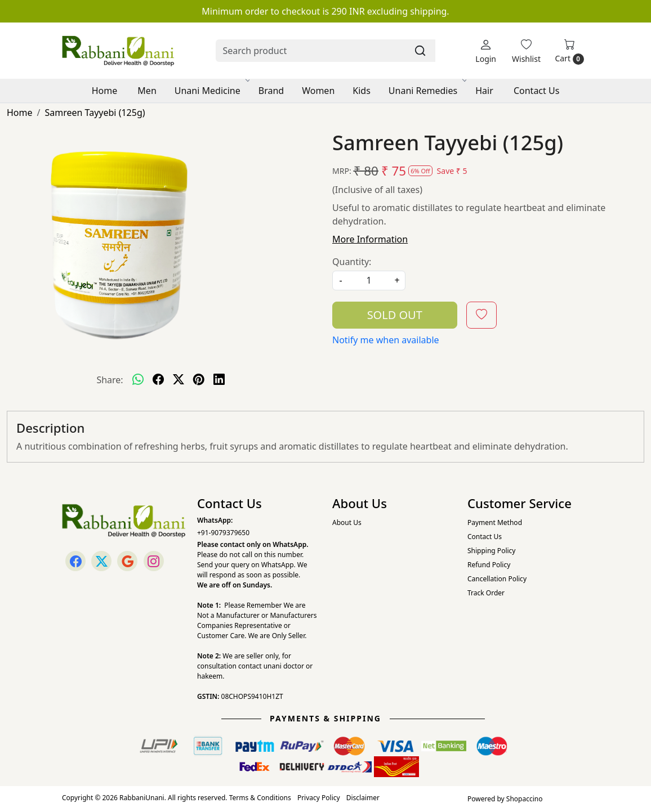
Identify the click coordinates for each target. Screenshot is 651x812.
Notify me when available (386, 340)
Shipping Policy (491, 551)
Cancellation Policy (497, 579)
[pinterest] (199, 380)
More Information (370, 239)
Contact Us (536, 91)
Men (147, 91)
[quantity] (369, 281)
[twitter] (179, 380)
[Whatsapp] (138, 380)
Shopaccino (525, 799)
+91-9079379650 (223, 533)
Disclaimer (363, 798)
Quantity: (352, 262)
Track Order (486, 593)
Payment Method (495, 522)
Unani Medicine (211, 91)
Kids (362, 91)
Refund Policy (489, 565)
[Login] (486, 51)
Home (105, 91)
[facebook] (158, 380)
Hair (484, 91)
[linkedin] (219, 380)
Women (318, 91)
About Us (347, 522)
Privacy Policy (319, 798)
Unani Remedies (427, 91)
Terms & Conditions (260, 798)
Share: (110, 380)
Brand (271, 91)
